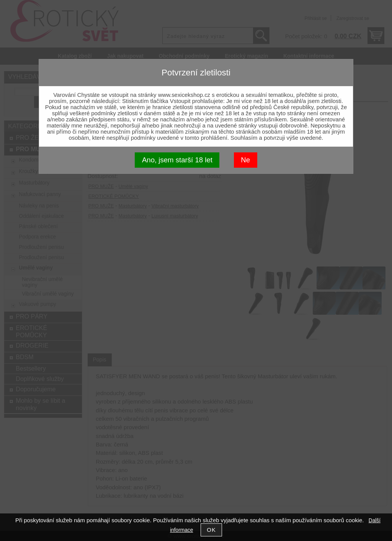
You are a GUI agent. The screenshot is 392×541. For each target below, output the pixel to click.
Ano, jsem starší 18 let (177, 160)
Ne (245, 160)
